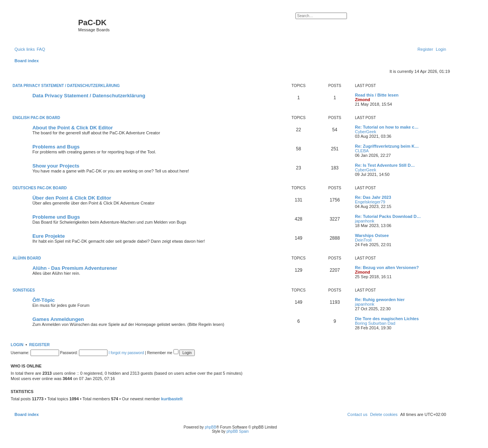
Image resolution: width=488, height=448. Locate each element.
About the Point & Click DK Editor (73, 128)
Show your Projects (56, 166)
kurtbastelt (172, 399)
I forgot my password (126, 353)
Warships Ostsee (372, 235)
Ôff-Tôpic (44, 300)
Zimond (363, 100)
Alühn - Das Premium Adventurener (75, 268)
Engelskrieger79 (370, 202)
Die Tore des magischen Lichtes (387, 319)
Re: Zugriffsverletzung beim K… (387, 146)
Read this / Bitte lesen (377, 95)
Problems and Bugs (56, 147)
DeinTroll (363, 240)
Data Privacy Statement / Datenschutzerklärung (66, 86)
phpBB (210, 427)
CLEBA (362, 151)
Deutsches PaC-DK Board (40, 188)
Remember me (163, 353)
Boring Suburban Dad (375, 323)
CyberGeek (366, 132)
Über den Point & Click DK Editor (72, 198)
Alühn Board (27, 258)
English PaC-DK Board (36, 118)
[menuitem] (41, 49)
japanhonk (365, 221)
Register (40, 345)
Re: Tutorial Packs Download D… (388, 216)
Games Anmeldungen (58, 319)
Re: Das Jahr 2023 (373, 197)
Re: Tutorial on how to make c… (387, 127)
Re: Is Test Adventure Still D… (385, 165)
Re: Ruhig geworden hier (380, 300)
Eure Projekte (49, 236)
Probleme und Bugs (56, 217)
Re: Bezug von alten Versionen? (387, 268)
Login (17, 345)
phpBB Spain (238, 431)
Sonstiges (24, 290)
